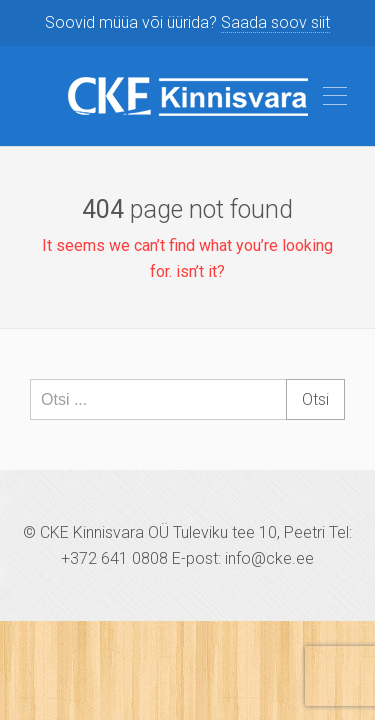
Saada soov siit (275, 22)
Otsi (315, 399)
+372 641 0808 (114, 558)
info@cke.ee (269, 558)
